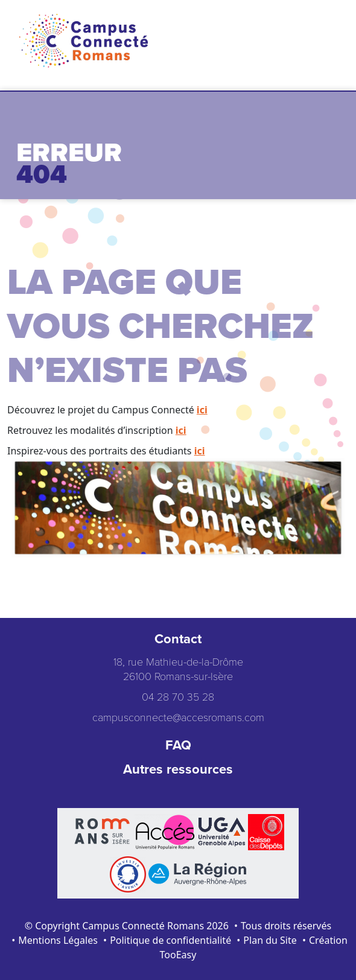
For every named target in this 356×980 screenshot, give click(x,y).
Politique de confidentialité (170, 940)
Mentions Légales (58, 940)
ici (202, 410)
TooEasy (178, 955)
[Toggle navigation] (323, 33)
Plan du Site (270, 940)
